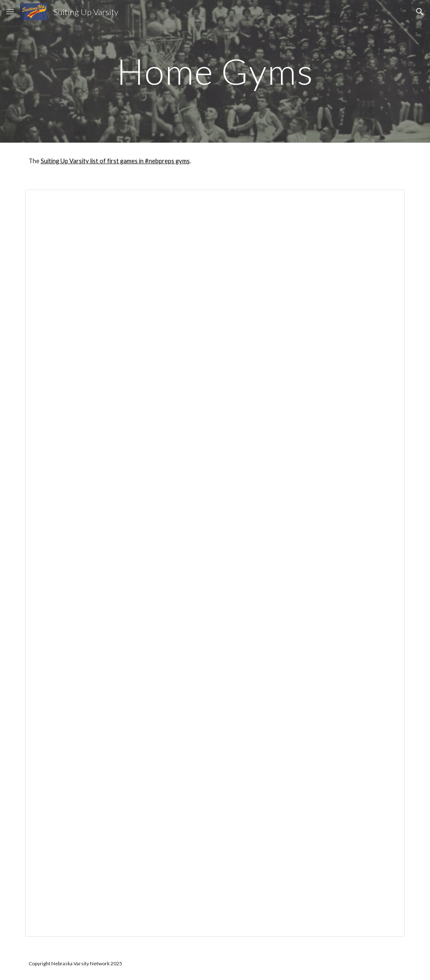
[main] (215, 71)
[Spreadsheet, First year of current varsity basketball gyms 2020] (215, 563)
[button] (10, 12)
